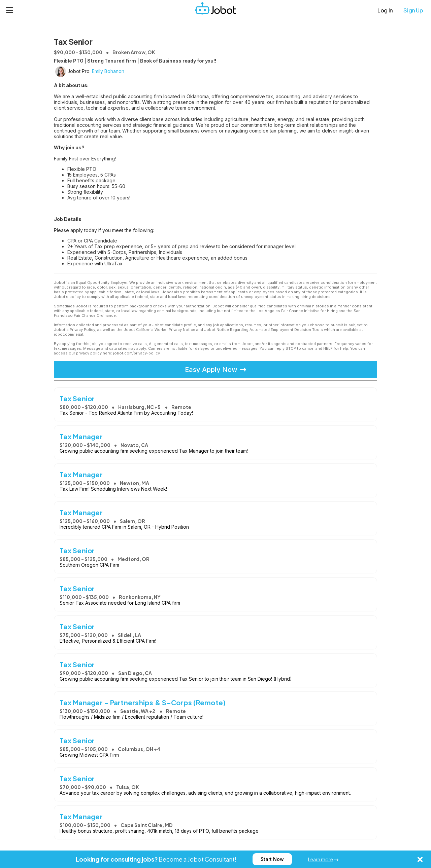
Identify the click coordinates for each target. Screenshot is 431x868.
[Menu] (10, 10)
